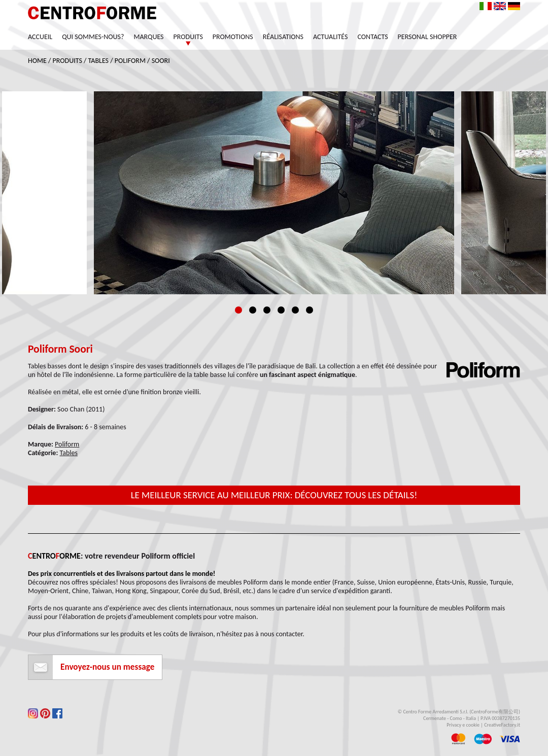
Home (37, 61)
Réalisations (283, 37)
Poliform (130, 61)
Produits (188, 37)
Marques (148, 37)
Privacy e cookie (463, 725)
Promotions (233, 37)
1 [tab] (238, 310)
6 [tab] (310, 310)
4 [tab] (281, 310)
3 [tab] (267, 310)
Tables (98, 61)
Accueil (40, 37)
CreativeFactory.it (502, 725)
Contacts (373, 37)
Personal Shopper (427, 37)
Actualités (331, 37)
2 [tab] (253, 310)
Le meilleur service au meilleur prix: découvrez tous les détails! (274, 495)
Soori (161, 61)
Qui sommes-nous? (93, 37)
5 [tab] (295, 310)
